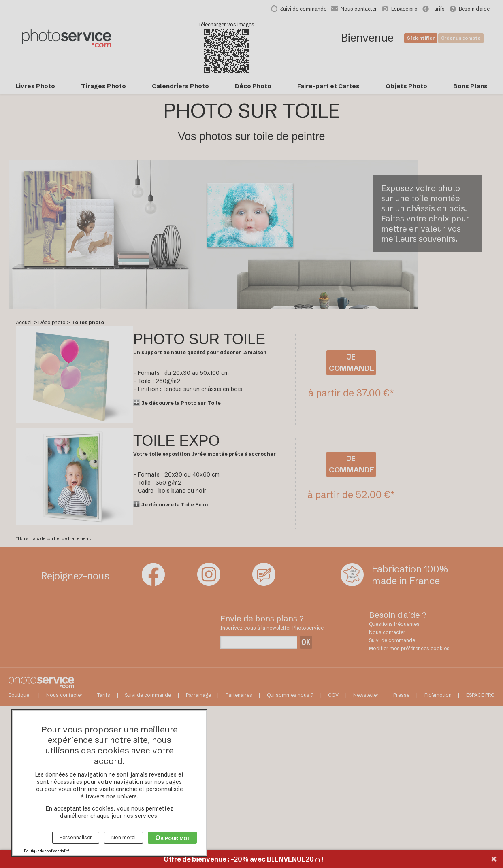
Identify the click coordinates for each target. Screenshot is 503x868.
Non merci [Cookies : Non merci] (124, 837)
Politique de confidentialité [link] (47, 851)
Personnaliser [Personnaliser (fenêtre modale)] (76, 837)
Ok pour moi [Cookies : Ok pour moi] (172, 838)
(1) (318, 860)
